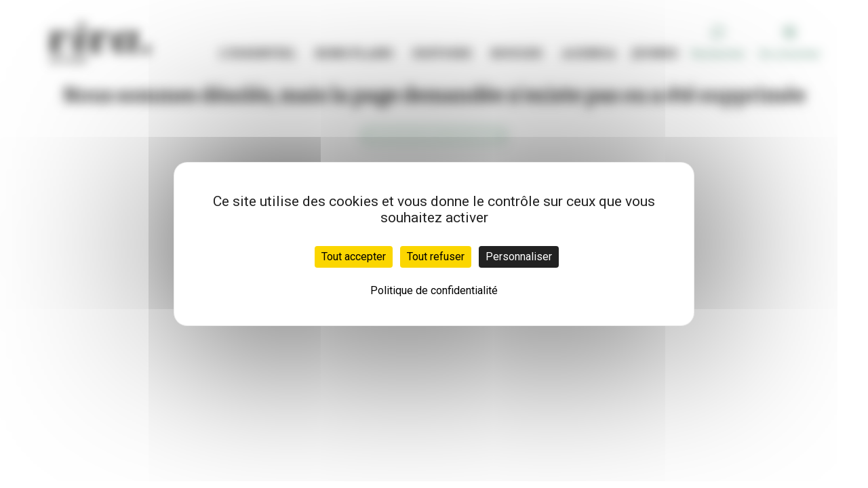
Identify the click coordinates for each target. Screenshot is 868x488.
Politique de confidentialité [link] (434, 290)
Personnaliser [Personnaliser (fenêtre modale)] (519, 257)
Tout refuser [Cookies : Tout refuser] (436, 257)
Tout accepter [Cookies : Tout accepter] (354, 257)
